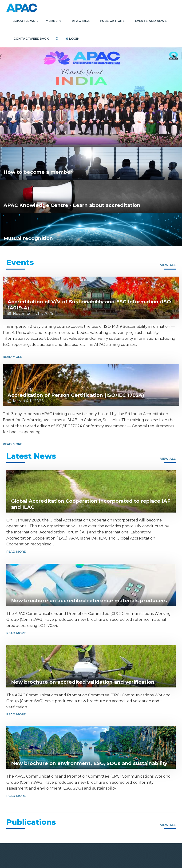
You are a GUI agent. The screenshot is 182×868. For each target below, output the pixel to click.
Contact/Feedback (31, 39)
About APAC (26, 21)
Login (73, 39)
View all (168, 265)
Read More (12, 357)
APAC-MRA (82, 21)
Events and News (151, 21)
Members (55, 21)
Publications (114, 21)
